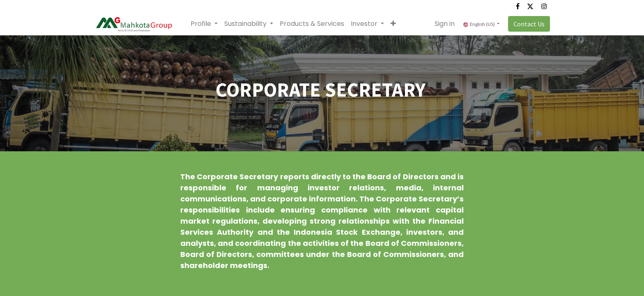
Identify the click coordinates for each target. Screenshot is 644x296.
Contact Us (529, 24)
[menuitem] (312, 24)
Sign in (445, 24)
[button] (393, 24)
